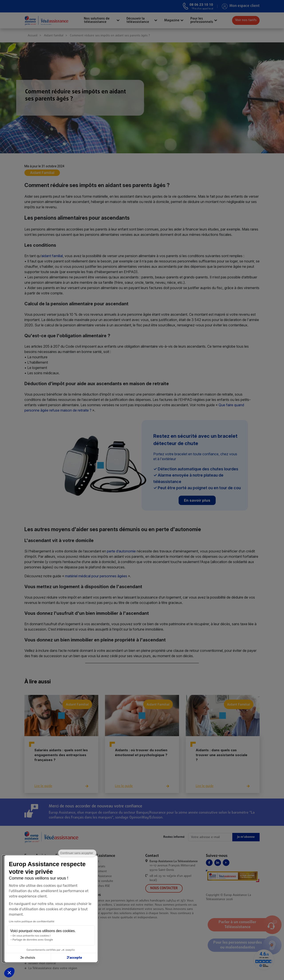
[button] (9, 972)
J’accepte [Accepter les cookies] (42, 958)
